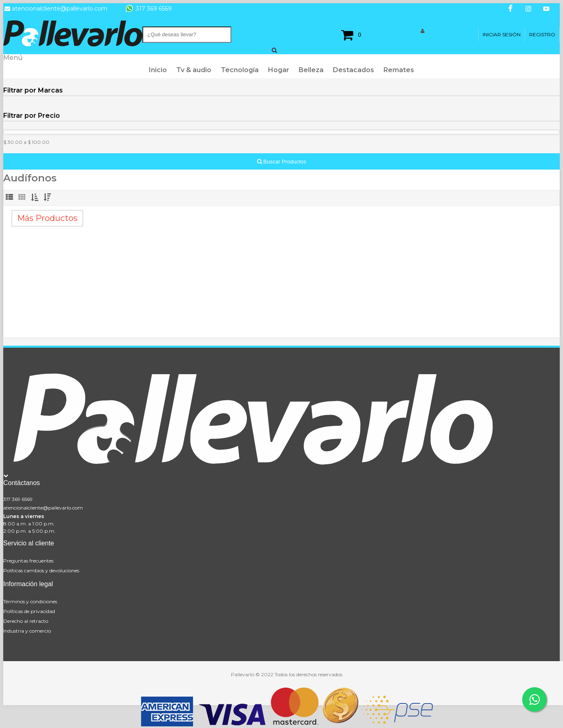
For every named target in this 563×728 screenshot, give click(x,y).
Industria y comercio (27, 631)
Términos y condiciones (30, 601)
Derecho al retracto (26, 621)
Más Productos (47, 218)
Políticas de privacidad (29, 611)
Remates (399, 70)
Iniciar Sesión (502, 34)
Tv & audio (194, 70)
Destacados (354, 70)
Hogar (279, 70)
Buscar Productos (282, 162)
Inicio (158, 70)
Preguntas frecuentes (28, 561)
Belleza (311, 70)
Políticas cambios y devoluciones (41, 570)
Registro (542, 34)
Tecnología (240, 70)
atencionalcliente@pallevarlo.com (43, 508)
